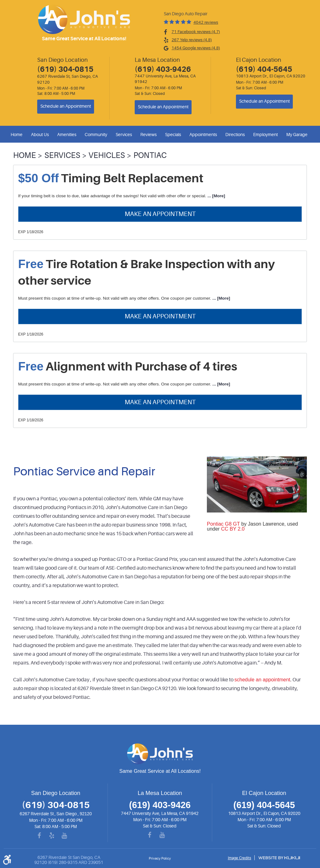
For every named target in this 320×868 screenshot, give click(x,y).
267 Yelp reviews (192, 40)
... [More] (216, 196)
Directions (235, 135)
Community (96, 135)
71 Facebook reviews (196, 32)
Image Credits (240, 858)
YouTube (68, 836)
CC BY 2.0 (233, 529)
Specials (173, 135)
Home (17, 135)
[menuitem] (18, 135)
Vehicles (107, 155)
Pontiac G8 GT (223, 524)
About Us (40, 135)
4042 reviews (206, 22)
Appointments (203, 135)
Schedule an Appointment (66, 106)
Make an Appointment (160, 214)
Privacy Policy (160, 858)
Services (124, 135)
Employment (265, 135)
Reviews (148, 135)
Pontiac (150, 155)
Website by (279, 858)
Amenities (67, 135)
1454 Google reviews (196, 48)
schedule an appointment (262, 680)
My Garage (297, 135)
